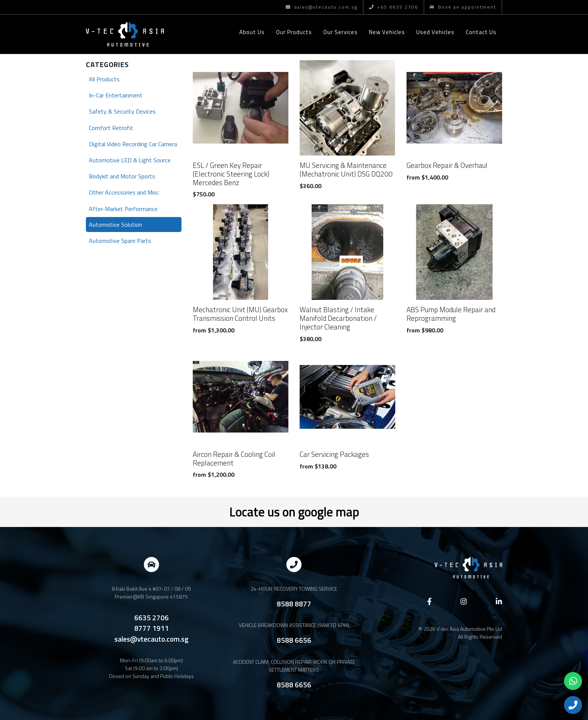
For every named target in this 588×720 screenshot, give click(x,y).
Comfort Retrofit (111, 128)
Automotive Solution (115, 225)
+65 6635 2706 (394, 7)
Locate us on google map (294, 512)
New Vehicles (387, 32)
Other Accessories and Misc (124, 192)
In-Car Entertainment (116, 95)
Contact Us (481, 32)
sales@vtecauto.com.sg (321, 7)
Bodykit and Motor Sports (122, 176)
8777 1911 (151, 628)
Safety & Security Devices (122, 111)
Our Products (294, 32)
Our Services (340, 32)
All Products (104, 79)
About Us (252, 32)
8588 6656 (294, 640)
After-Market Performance (123, 209)
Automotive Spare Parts (120, 241)
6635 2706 (151, 618)
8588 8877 (294, 604)
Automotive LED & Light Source (130, 160)
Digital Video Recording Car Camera (133, 144)
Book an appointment (463, 7)
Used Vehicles (435, 32)
